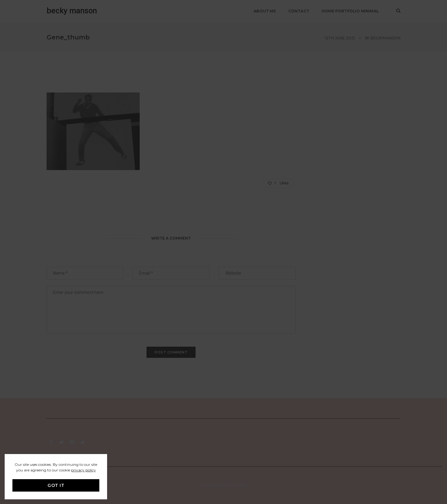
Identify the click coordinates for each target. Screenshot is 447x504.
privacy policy (84, 470)
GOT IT (56, 485)
